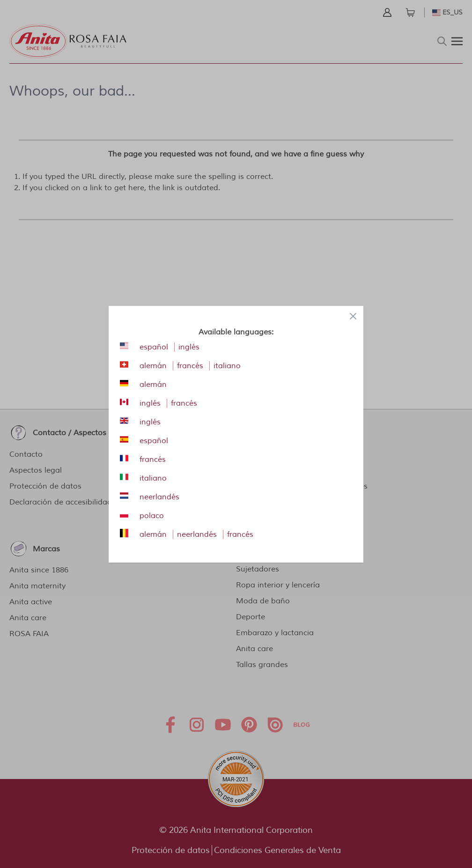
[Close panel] (353, 316)
